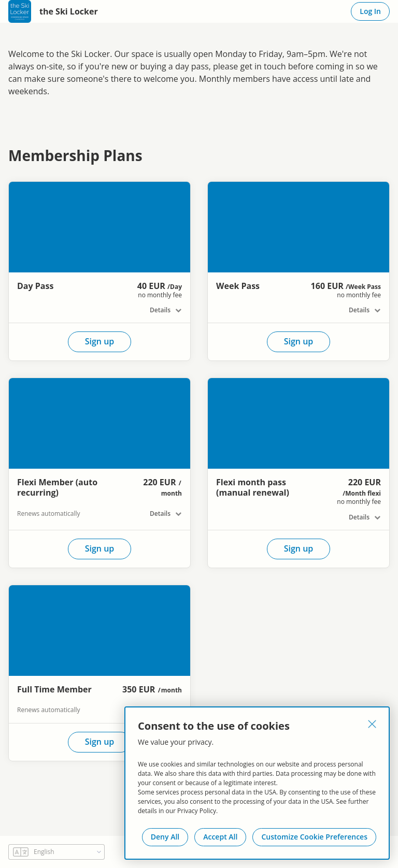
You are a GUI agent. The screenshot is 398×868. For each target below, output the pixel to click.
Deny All (165, 837)
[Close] (372, 724)
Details (160, 310)
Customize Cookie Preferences (314, 837)
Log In (370, 11)
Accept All (220, 837)
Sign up (100, 341)
